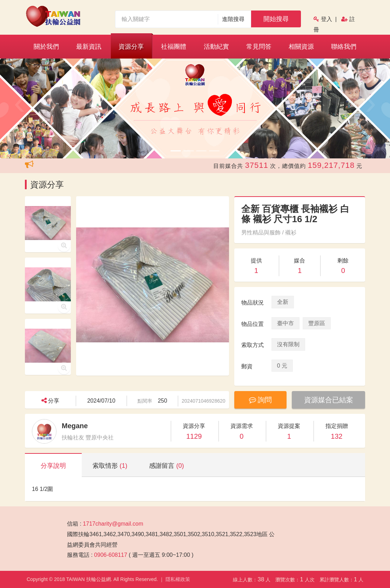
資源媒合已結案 (329, 400)
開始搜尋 (276, 19)
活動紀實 (216, 47)
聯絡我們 (344, 47)
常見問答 (259, 47)
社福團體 (174, 47)
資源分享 (131, 47)
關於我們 (46, 47)
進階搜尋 (233, 19)
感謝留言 (166, 466)
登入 (327, 19)
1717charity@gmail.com (113, 524)
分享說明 (53, 466)
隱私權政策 (178, 579)
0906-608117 (110, 555)
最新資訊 (89, 47)
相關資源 (301, 47)
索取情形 (110, 466)
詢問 (261, 400)
